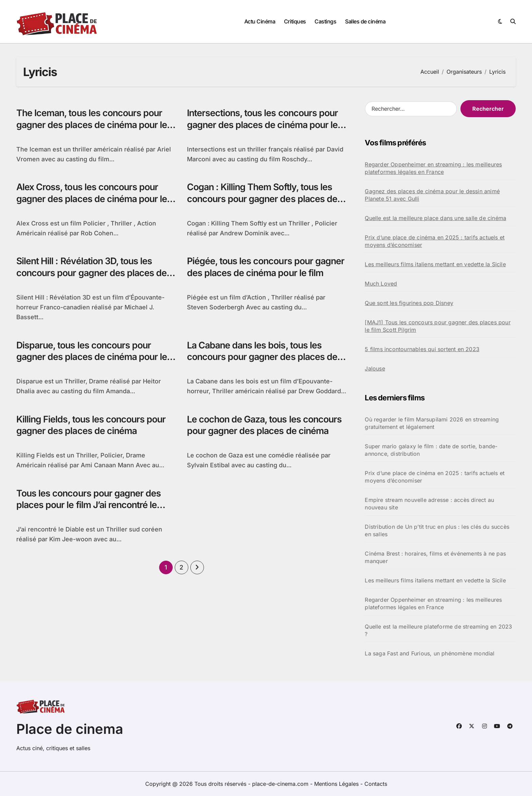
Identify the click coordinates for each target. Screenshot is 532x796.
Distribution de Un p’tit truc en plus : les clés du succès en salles (437, 530)
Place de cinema (70, 729)
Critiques (295, 21)
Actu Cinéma (260, 21)
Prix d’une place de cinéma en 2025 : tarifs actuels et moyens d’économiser (435, 241)
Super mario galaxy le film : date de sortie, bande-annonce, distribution (431, 450)
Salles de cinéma (365, 21)
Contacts (376, 784)
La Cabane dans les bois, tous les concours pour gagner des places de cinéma (263, 358)
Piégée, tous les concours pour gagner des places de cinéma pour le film (263, 274)
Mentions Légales (337, 784)
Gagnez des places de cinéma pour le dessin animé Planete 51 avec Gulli (432, 195)
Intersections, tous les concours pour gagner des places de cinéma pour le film (264, 125)
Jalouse (375, 368)
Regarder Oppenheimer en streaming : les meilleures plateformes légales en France (433, 168)
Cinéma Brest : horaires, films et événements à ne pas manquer (435, 557)
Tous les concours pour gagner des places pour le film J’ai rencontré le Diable (90, 506)
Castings (325, 21)
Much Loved (381, 284)
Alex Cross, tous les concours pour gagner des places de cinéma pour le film (93, 199)
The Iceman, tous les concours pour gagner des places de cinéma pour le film (93, 125)
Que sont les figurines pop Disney (409, 303)
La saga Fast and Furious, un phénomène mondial (430, 653)
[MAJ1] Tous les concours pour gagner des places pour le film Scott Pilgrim (438, 326)
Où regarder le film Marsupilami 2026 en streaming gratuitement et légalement (432, 423)
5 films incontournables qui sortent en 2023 (422, 349)
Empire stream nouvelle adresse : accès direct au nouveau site (429, 504)
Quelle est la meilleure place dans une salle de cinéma (435, 218)
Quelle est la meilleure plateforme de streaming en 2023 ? (438, 630)
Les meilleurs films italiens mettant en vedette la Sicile (435, 264)
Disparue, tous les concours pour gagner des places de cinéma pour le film (93, 358)
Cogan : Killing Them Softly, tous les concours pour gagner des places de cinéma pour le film (263, 199)
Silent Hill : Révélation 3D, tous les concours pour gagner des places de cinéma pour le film (92, 274)
